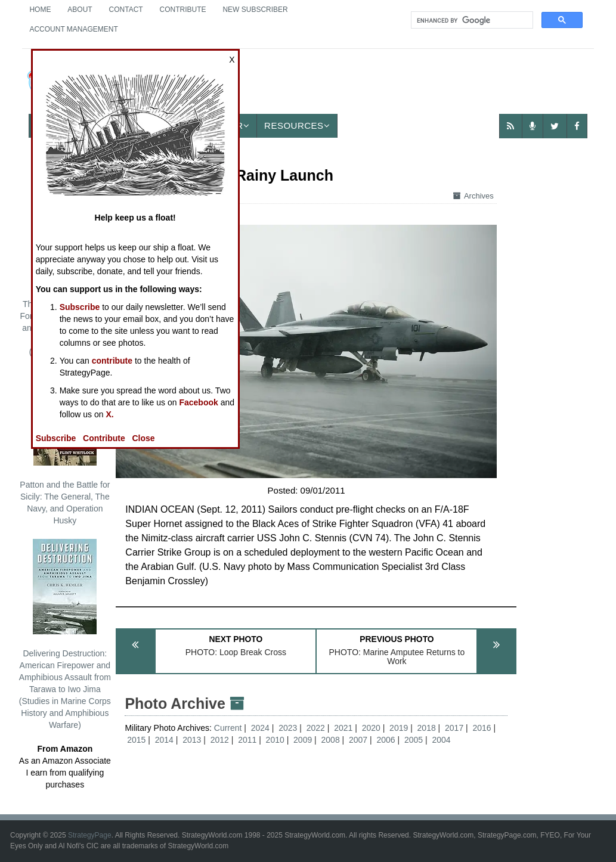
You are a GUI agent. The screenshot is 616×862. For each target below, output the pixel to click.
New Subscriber (255, 10)
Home (40, 10)
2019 (399, 728)
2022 (316, 728)
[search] (471, 20)
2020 (371, 728)
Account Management (73, 29)
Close (143, 438)
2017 (454, 728)
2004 (441, 740)
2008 (331, 740)
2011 (247, 740)
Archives (473, 196)
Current (229, 728)
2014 (164, 740)
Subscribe (80, 307)
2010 (275, 740)
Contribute (183, 10)
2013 (192, 740)
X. (109, 414)
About (80, 10)
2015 (136, 740)
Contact (126, 10)
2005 (414, 740)
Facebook (198, 402)
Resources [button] (297, 125)
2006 (386, 740)
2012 (220, 740)
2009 (303, 740)
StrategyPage (90, 835)
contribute (112, 361)
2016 (482, 728)
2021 (343, 728)
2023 (288, 728)
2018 (427, 728)
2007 (358, 740)
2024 (260, 728)
